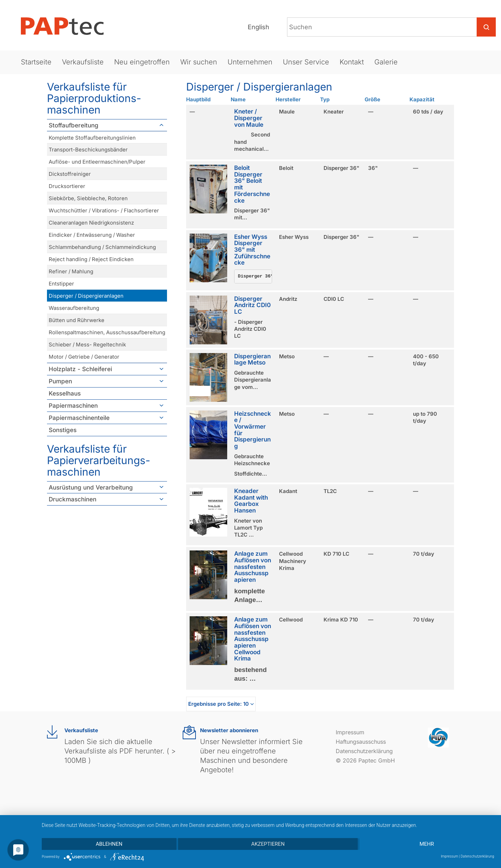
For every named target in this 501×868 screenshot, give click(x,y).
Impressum (350, 732)
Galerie (386, 62)
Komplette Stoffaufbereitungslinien (92, 138)
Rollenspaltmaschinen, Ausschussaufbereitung (107, 332)
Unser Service (306, 62)
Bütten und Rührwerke (77, 320)
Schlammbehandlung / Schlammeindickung (102, 247)
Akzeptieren (268, 844)
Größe (372, 99)
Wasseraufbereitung (74, 308)
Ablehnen (109, 844)
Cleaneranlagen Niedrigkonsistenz (91, 223)
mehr (427, 844)
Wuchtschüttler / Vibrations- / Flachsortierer (104, 210)
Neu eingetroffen (142, 62)
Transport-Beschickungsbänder (88, 150)
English (259, 27)
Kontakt (352, 62)
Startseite (36, 62)
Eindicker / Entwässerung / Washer (92, 235)
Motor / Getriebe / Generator (84, 357)
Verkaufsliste (83, 62)
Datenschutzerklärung (364, 751)
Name (238, 99)
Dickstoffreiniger (70, 174)
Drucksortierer (67, 186)
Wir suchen (199, 62)
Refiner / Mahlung (71, 271)
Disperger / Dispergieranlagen (86, 296)
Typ (325, 99)
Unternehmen (250, 62)
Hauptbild (198, 99)
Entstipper (61, 284)
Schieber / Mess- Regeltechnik (87, 345)
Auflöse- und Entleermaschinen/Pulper (97, 162)
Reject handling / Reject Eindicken (91, 259)
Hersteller (288, 99)
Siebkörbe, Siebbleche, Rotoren (88, 198)
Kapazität (422, 99)
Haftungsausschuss (361, 742)
